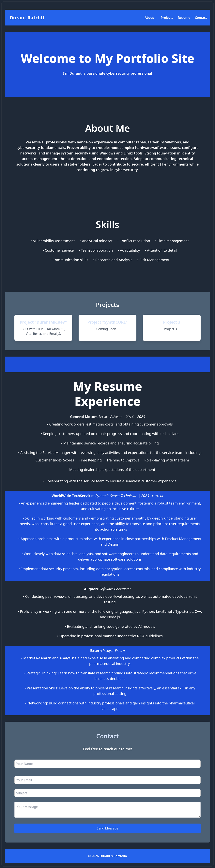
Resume (184, 18)
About (149, 18)
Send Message (107, 828)
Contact (201, 18)
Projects (167, 18)
